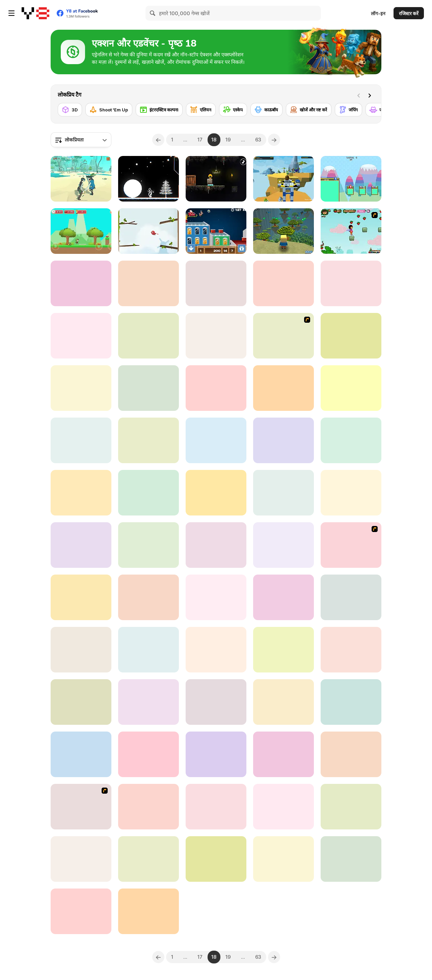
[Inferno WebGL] (148, 545)
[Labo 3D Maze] (148, 702)
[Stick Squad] (351, 545)
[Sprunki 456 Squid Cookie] (216, 493)
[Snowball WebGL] (148, 179)
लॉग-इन (378, 13)
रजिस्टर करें (409, 13)
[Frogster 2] (351, 702)
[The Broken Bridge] (283, 493)
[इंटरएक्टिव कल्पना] (159, 110)
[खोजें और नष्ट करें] (309, 110)
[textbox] (81, 140)
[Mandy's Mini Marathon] (283, 807)
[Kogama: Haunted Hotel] (351, 388)
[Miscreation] (351, 283)
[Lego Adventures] (283, 179)
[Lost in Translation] (216, 807)
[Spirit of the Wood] (283, 388)
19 (228, 140)
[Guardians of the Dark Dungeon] (351, 807)
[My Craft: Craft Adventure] (148, 597)
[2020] (148, 650)
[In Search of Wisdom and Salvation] (148, 440)
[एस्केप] (233, 110)
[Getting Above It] (148, 231)
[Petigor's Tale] (216, 283)
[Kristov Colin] (148, 754)
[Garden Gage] (81, 283)
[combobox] (81, 140)
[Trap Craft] (81, 597)
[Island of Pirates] (81, 179)
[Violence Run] (81, 336)
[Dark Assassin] (216, 179)
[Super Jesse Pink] (148, 859)
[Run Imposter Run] (283, 283)
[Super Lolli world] (148, 283)
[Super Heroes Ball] (148, 336)
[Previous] (158, 140)
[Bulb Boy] (81, 650)
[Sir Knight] (216, 388)
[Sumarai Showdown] (81, 545)
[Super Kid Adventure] (81, 231)
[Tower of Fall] (81, 702)
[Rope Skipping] (216, 336)
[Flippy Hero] (81, 388)
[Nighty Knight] (351, 650)
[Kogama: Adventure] (283, 231)
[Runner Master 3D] (283, 650)
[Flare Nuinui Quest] (216, 440)
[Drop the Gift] (216, 231)
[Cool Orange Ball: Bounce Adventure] (216, 859)
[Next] (371, 95)
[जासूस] (380, 110)
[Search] (153, 13)
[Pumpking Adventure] (216, 702)
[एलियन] (201, 110)
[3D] (70, 110)
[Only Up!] (351, 336)
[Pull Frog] (351, 859)
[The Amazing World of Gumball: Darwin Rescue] (216, 597)
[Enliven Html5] (216, 650)
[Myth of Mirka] (283, 859)
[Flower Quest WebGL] (81, 440)
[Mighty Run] (216, 754)
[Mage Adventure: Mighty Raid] (283, 597)
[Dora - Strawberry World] (351, 231)
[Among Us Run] (148, 388)
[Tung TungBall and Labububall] (81, 911)
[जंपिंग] (348, 110)
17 (200, 140)
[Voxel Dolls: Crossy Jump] (351, 440)
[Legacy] (283, 754)
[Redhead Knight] (81, 859)
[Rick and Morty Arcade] (148, 911)
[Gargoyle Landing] (283, 440)
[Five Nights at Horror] (283, 545)
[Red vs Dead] (148, 493)
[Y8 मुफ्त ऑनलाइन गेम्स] (35, 13)
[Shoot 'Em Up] (109, 110)
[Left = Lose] (283, 702)
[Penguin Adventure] (351, 597)
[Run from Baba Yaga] (216, 545)
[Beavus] (81, 754)
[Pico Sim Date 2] (81, 807)
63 (258, 140)
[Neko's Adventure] (81, 493)
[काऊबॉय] (266, 110)
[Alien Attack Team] (283, 336)
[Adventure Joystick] (148, 807)
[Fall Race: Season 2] (351, 493)
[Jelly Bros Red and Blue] (351, 179)
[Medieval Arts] (351, 754)
